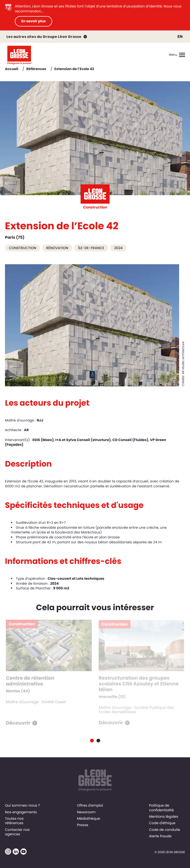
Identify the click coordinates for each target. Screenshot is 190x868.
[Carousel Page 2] (98, 741)
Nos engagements (21, 812)
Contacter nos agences (17, 832)
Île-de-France (91, 248)
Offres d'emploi (90, 805)
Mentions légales (164, 816)
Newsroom (86, 812)
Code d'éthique (162, 823)
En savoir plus (34, 21)
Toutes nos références (14, 821)
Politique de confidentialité (161, 808)
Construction (23, 248)
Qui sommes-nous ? (22, 805)
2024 (118, 248)
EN (180, 37)
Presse (83, 825)
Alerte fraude (160, 836)
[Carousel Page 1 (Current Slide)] (92, 741)
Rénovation (57, 248)
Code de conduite (165, 830)
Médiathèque (88, 818)
